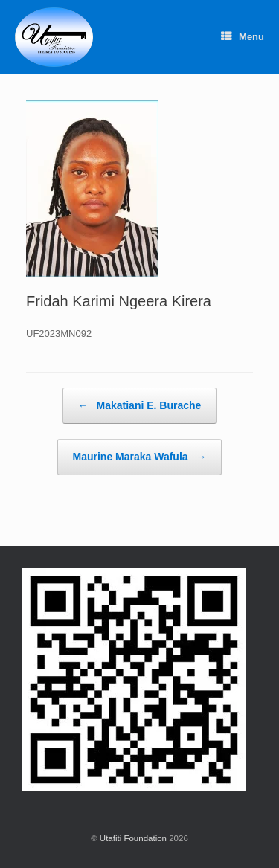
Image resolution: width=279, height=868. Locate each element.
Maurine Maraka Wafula (140, 457)
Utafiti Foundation (133, 838)
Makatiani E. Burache (140, 406)
